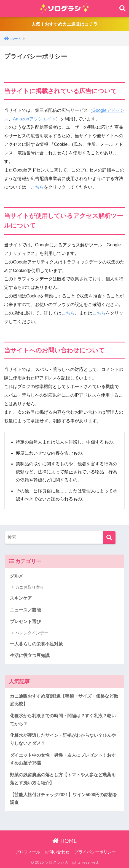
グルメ (17, 576)
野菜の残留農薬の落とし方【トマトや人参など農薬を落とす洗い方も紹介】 (63, 779)
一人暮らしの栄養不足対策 (36, 644)
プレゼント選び (25, 622)
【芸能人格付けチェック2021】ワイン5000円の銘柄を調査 (64, 799)
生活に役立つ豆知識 (30, 655)
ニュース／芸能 (25, 610)
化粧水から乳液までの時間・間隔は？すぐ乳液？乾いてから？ (63, 720)
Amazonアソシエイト (34, 119)
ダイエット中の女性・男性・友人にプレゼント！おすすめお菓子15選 (63, 759)
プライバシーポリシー (95, 852)
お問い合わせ (57, 852)
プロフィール (28, 852)
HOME (65, 841)
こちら (37, 187)
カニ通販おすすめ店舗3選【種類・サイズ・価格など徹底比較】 (64, 700)
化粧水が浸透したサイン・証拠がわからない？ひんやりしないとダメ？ (63, 739)
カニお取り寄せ (30, 587)
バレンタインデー (32, 633)
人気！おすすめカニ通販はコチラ (64, 24)
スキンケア (21, 598)
